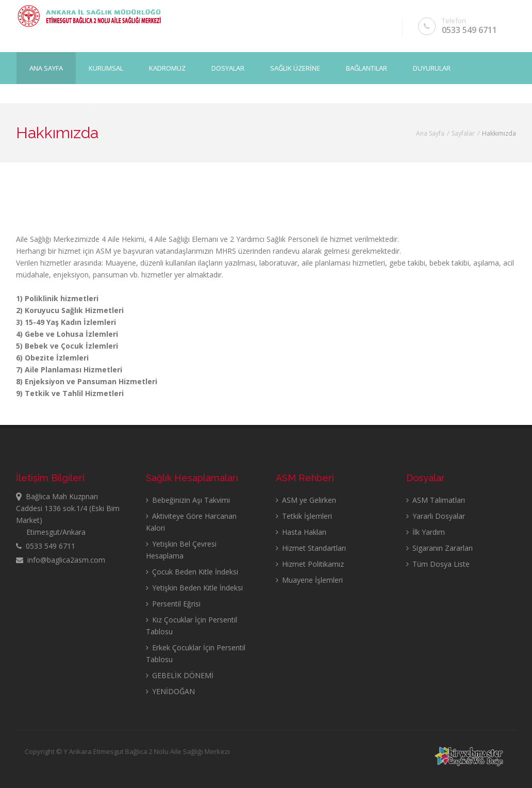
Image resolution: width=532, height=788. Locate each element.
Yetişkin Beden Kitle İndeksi (194, 588)
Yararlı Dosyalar (436, 516)
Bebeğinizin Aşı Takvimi (188, 500)
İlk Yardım (426, 532)
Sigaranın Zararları (439, 548)
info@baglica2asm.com (61, 560)
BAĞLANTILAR (367, 68)
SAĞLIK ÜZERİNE (295, 68)
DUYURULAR (432, 68)
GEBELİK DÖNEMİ (180, 675)
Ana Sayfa (46, 68)
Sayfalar (463, 133)
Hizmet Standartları (311, 548)
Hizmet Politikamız (310, 564)
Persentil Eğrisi (173, 604)
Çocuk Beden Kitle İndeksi (192, 572)
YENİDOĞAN (170, 691)
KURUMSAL (106, 68)
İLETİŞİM (90, 100)
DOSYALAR (228, 68)
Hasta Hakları (301, 532)
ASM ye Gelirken (306, 500)
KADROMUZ (167, 68)
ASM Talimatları (436, 500)
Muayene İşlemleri (309, 580)
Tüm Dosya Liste (438, 564)
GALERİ (40, 100)
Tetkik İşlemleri (304, 516)
